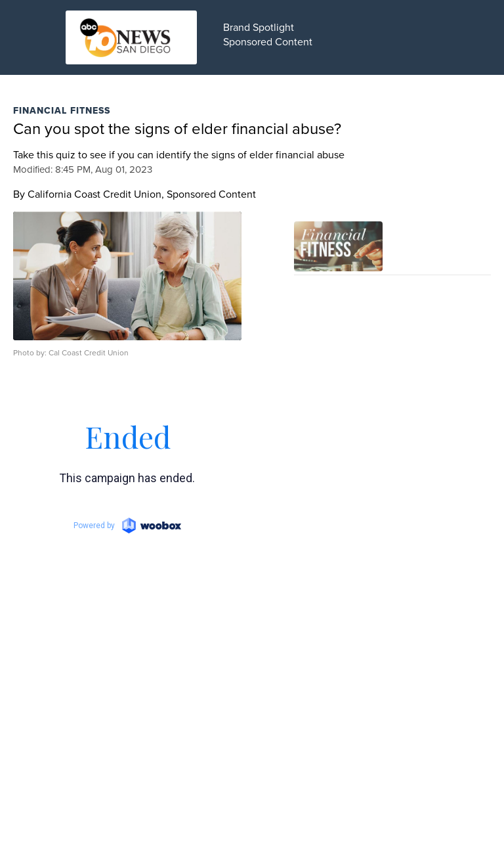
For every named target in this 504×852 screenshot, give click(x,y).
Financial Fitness (62, 110)
